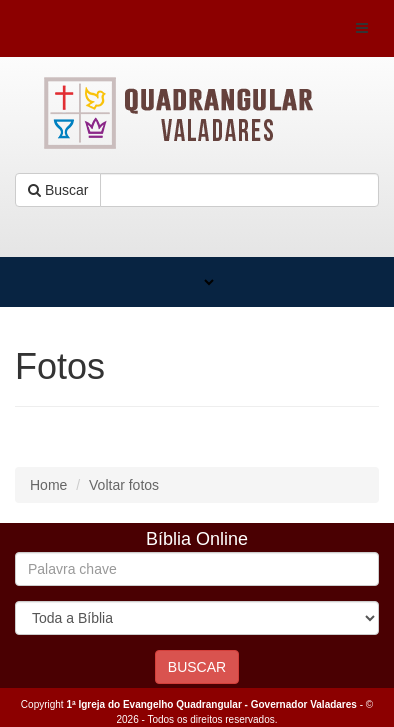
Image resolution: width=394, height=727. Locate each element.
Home (48, 485)
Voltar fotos (124, 485)
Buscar (58, 190)
